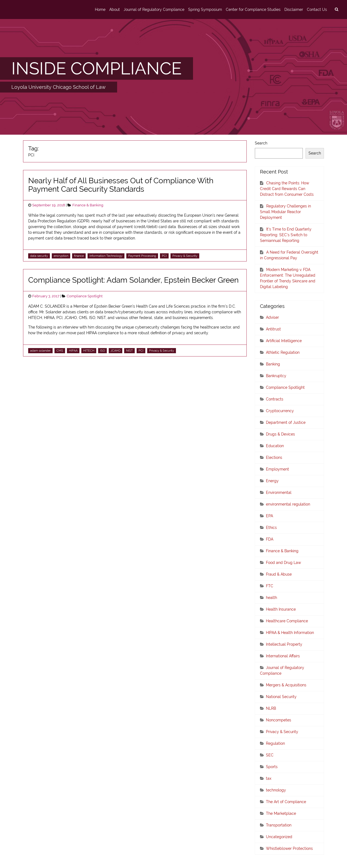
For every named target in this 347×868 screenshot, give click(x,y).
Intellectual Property (284, 644)
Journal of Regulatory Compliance (154, 10)
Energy (272, 481)
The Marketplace (281, 813)
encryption (61, 256)
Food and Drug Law (283, 563)
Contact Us (317, 10)
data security (39, 256)
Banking (273, 364)
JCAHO (115, 351)
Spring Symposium (205, 10)
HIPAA (73, 351)
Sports (272, 767)
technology (276, 790)
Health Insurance (281, 609)
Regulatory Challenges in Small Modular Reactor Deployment (285, 212)
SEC (270, 755)
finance (79, 256)
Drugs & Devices (280, 434)
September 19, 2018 (49, 205)
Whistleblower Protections (289, 848)
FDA (270, 539)
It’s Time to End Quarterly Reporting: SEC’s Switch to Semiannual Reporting (286, 235)
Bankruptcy (276, 376)
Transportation (279, 825)
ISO (102, 351)
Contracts (275, 399)
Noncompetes (279, 720)
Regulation (275, 743)
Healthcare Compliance (287, 621)
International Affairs (283, 656)
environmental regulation (288, 504)
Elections (274, 457)
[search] (336, 10)
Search (261, 143)
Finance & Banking (88, 205)
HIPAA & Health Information (290, 633)
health (272, 598)
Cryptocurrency (280, 411)
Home (100, 10)
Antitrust (273, 329)
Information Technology (106, 256)
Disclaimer (294, 10)
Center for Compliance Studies (253, 10)
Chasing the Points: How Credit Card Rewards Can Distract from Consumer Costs (287, 189)
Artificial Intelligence (284, 341)
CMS (60, 351)
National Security (281, 697)
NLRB (271, 708)
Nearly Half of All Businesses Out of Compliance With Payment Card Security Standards (121, 185)
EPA (269, 516)
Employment (277, 469)
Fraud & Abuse (279, 574)
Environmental (279, 493)
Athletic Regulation (283, 352)
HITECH (89, 351)
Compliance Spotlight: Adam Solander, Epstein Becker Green (133, 280)
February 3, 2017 (46, 296)
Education (275, 446)
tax (269, 778)
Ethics (271, 528)
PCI (164, 256)
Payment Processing (142, 256)
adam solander (40, 351)
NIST (129, 351)
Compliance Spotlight (85, 296)
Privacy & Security (185, 256)
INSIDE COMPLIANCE (97, 68)
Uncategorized (279, 837)
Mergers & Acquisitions (286, 685)
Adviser (272, 317)
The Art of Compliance (286, 802)
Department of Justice (286, 422)
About (115, 10)
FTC (270, 586)
